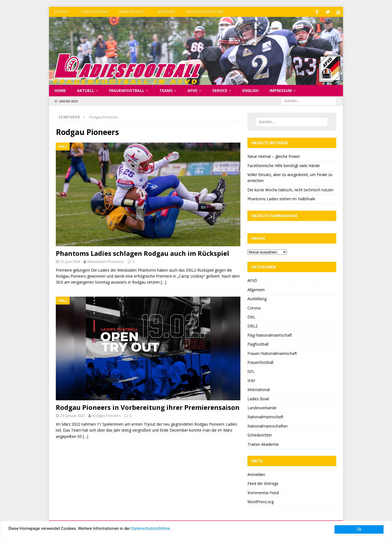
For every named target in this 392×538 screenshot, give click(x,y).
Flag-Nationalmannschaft (270, 335)
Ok (359, 529)
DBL (251, 316)
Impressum (166, 12)
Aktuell (86, 90)
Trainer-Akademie (263, 444)
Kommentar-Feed (263, 492)
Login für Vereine (94, 12)
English (250, 90)
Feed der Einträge (263, 483)
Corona (254, 307)
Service (220, 90)
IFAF (251, 380)
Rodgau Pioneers (107, 415)
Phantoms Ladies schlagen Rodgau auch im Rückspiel (143, 253)
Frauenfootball (127, 90)
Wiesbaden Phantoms (106, 261)
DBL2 (252, 325)
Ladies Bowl (258, 398)
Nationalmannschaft (265, 416)
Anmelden (256, 474)
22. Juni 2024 (70, 261)
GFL (251, 371)
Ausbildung (257, 298)
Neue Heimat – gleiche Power (274, 156)
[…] (164, 282)
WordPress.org (261, 501)
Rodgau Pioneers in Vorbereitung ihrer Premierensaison (148, 407)
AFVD (192, 90)
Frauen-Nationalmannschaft (272, 353)
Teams (166, 90)
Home (60, 90)
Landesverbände (262, 407)
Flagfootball (258, 344)
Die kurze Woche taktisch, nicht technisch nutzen (290, 189)
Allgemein (256, 289)
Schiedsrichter (260, 434)
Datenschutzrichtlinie (204, 12)
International (259, 389)
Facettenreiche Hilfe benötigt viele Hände (284, 165)
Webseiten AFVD (131, 12)
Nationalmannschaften (268, 425)
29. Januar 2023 (73, 415)
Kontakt (62, 12)
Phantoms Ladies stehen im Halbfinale (281, 198)
